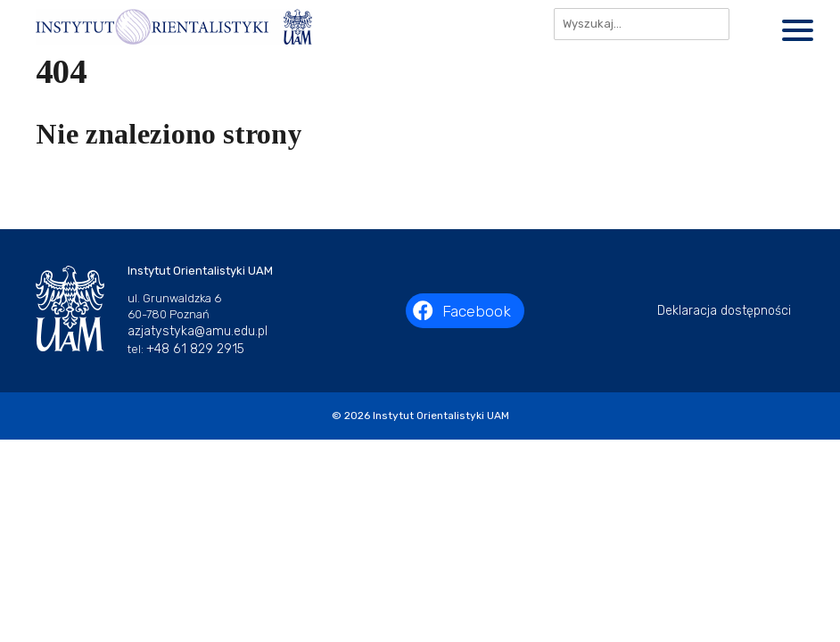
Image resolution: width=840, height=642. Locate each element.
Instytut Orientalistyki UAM (441, 416)
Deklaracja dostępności (724, 311)
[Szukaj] (751, 24)
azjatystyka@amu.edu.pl (198, 331)
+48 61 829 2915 (195, 349)
